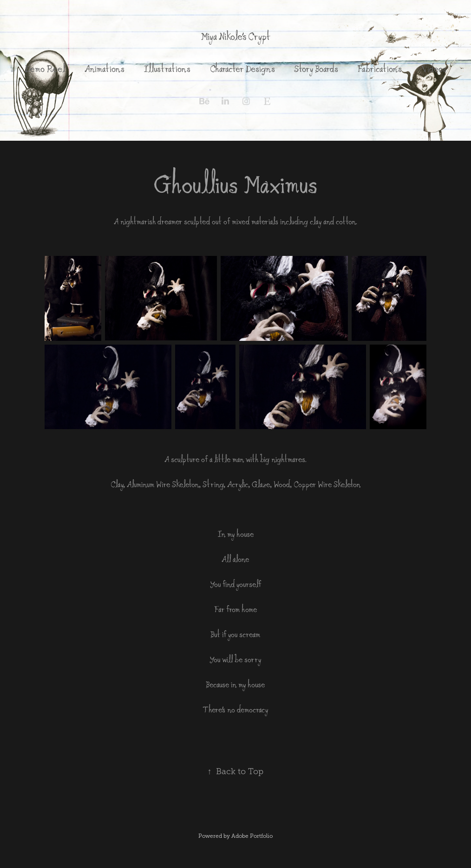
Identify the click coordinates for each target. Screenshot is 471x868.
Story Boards (316, 69)
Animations (105, 69)
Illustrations (167, 69)
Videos (434, 69)
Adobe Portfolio (252, 836)
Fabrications (379, 69)
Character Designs (242, 69)
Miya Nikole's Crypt (235, 36)
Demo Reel (45, 69)
